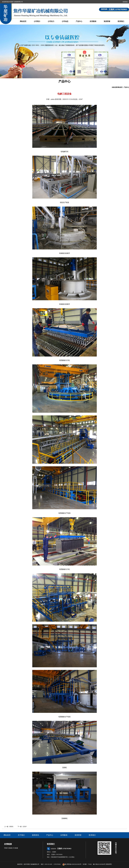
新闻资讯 (35, 835)
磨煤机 (11, 827)
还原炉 (25, 827)
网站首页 (23, 21)
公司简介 (37, 21)
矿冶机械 (15, 848)
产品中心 (79, 21)
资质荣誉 (107, 21)
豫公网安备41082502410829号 (72, 864)
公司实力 (51, 21)
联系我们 (125, 2)
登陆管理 (109, 864)
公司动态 (65, 21)
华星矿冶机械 (8, 848)
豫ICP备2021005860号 (99, 864)
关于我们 (21, 835)
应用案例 (93, 21)
